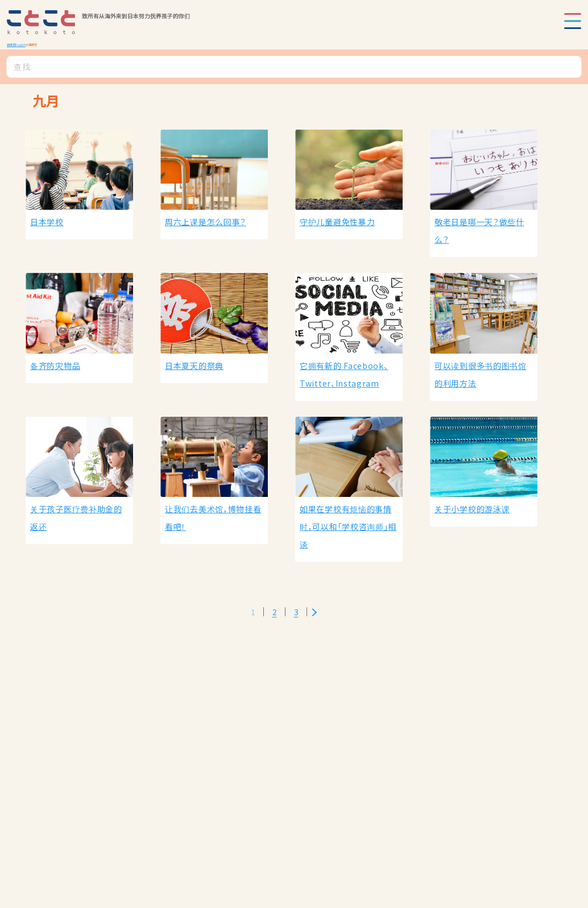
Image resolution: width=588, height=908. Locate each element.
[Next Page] (314, 612)
